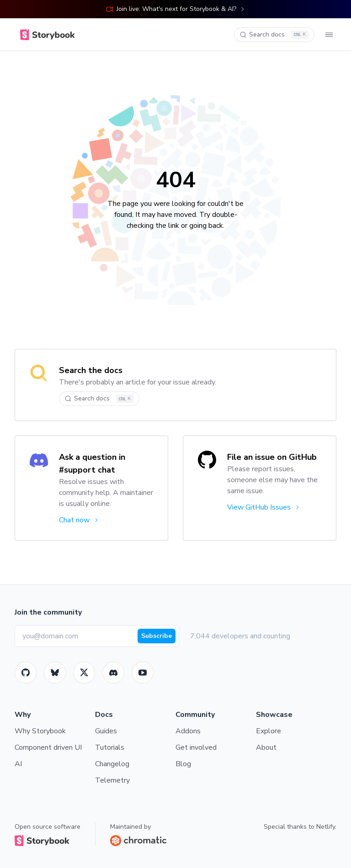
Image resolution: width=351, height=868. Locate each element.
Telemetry (112, 780)
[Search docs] (274, 35)
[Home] (48, 35)
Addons (188, 731)
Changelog (112, 764)
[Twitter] (84, 673)
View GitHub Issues (264, 507)
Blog (183, 764)
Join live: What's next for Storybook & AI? (175, 9)
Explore (269, 731)
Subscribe (157, 636)
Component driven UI (48, 747)
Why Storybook (40, 731)
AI (18, 764)
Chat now (79, 520)
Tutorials (110, 747)
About (266, 747)
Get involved (196, 747)
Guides (106, 731)
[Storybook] (113, 673)
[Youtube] (143, 673)
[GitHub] (26, 673)
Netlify (326, 827)
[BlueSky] (55, 673)
